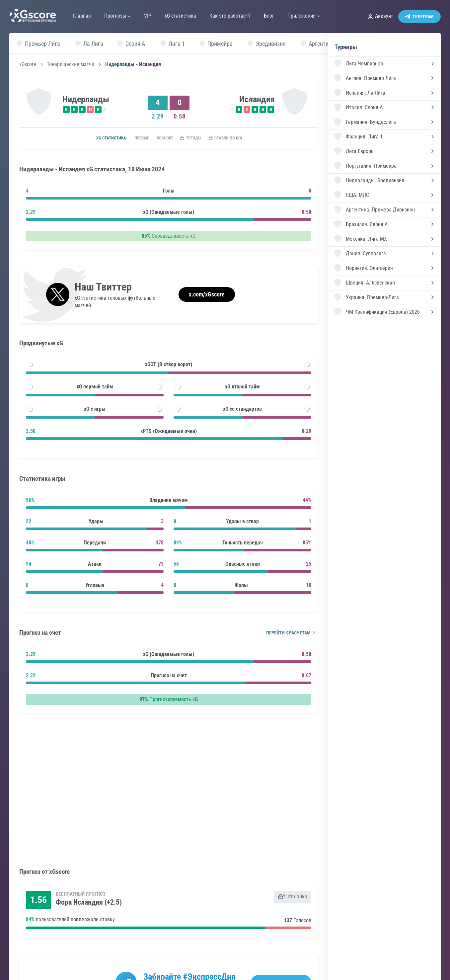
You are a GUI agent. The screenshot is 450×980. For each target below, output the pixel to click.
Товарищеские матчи (71, 64)
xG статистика (101, 138)
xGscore (28, 64)
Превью (136, 138)
